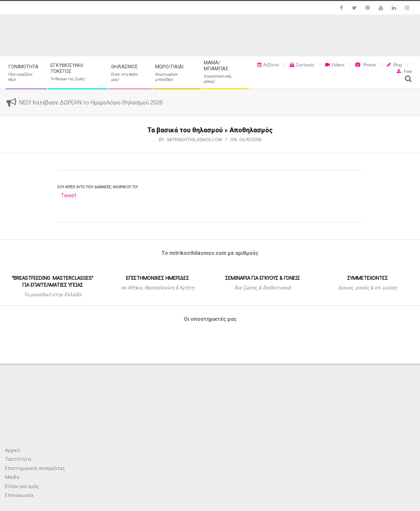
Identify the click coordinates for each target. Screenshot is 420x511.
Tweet (69, 195)
